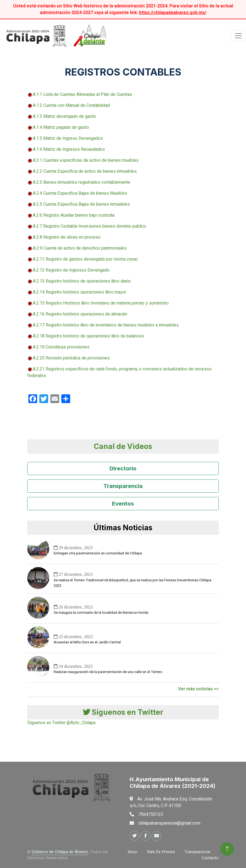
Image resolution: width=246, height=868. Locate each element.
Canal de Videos (123, 446)
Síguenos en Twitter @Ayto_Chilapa (61, 723)
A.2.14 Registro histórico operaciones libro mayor (80, 292)
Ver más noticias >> (198, 689)
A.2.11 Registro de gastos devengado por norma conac (83, 259)
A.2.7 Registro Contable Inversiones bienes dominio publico (89, 226)
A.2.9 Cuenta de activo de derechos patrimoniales (80, 248)
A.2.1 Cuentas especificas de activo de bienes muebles (86, 160)
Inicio (132, 852)
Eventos (123, 504)
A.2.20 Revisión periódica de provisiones (69, 358)
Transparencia (123, 486)
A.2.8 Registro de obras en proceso (67, 237)
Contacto (210, 858)
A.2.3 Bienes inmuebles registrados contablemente (81, 182)
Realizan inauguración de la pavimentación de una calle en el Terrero (108, 672)
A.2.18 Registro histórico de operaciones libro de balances (88, 336)
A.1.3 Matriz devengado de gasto (64, 116)
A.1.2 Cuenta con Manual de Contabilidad (71, 105)
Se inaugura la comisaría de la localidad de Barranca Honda (101, 613)
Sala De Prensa (161, 852)
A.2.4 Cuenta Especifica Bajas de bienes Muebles (80, 193)
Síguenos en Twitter (123, 712)
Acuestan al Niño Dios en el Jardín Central (87, 642)
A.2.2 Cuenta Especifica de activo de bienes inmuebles (85, 171)
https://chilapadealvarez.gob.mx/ (173, 13)
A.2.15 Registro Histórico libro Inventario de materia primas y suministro (101, 303)
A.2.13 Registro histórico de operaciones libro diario (82, 281)
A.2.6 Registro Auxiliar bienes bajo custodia (74, 215)
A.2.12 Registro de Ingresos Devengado (68, 270)
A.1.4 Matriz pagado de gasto (61, 127)
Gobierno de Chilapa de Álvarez (60, 852)
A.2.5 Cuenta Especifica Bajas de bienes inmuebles (81, 204)
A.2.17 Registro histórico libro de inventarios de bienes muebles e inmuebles (106, 325)
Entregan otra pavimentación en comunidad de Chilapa (98, 553)
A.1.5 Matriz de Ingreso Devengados (68, 138)
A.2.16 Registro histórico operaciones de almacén (80, 314)
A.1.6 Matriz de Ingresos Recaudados (69, 149)
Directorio (123, 468)
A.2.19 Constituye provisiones (58, 347)
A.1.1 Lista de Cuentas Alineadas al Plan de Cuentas (82, 94)
